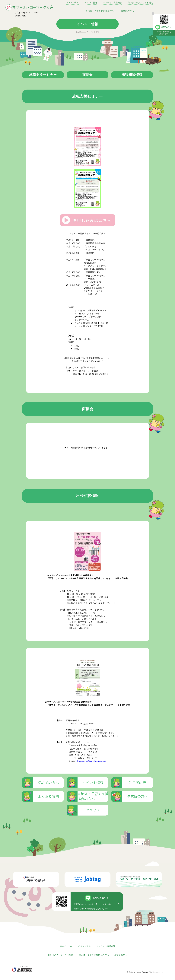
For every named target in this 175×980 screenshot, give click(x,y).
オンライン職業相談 (112, 3)
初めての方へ (73, 3)
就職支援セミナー (43, 75)
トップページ (81, 32)
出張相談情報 (132, 75)
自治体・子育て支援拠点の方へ (100, 11)
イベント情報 (91, 3)
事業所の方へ (127, 11)
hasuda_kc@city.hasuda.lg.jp (92, 761)
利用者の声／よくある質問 (140, 3)
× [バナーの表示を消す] (153, 13)
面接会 (88, 75)
